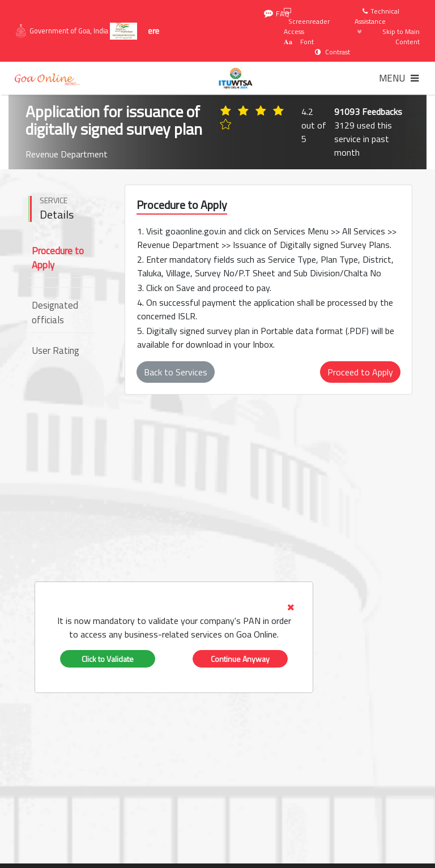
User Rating (56, 350)
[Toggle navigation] (399, 78)
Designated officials (55, 312)
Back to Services (176, 372)
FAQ (277, 14)
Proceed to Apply (360, 372)
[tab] (174, 621)
